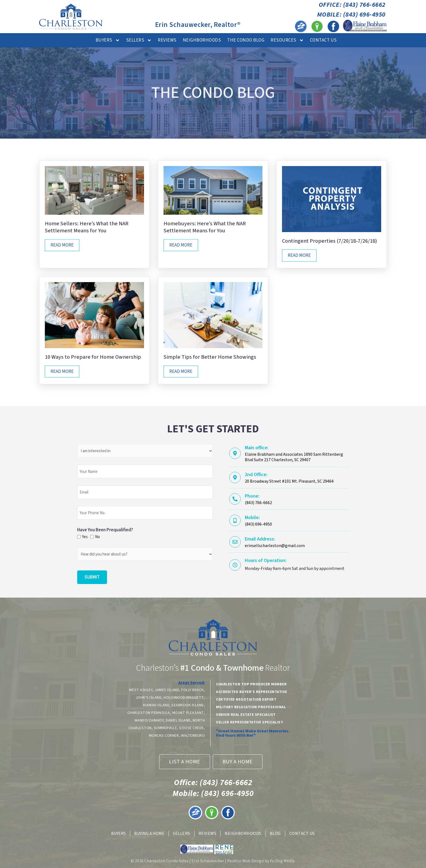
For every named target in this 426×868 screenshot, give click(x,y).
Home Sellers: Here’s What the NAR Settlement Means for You (87, 227)
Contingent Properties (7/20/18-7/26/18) (330, 241)
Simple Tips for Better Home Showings (210, 357)
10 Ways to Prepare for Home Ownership (93, 357)
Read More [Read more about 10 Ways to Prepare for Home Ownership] (62, 371)
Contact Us (323, 40)
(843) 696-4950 (213, 793)
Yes (84, 537)
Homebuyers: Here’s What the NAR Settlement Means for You (205, 227)
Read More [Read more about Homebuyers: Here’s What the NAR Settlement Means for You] (181, 245)
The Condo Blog (246, 40)
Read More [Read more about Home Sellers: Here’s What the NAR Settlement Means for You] (62, 245)
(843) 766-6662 (213, 783)
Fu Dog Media (282, 861)
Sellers (139, 40)
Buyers (108, 40)
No (97, 537)
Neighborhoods (202, 40)
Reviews (167, 40)
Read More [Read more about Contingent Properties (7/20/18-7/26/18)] (299, 255)
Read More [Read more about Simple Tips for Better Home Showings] (181, 371)
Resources (287, 40)
